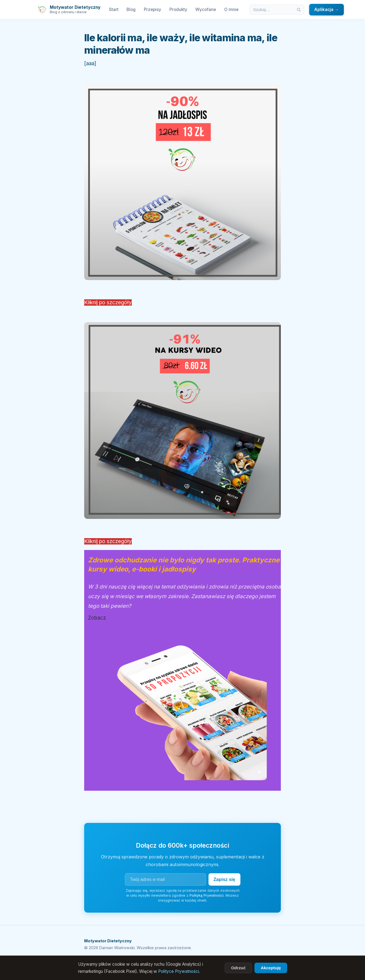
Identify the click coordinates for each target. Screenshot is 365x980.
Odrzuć (238, 968)
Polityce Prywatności (179, 971)
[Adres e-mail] (165, 879)
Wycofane (206, 9)
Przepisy (153, 9)
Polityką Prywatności (207, 895)
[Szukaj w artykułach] (272, 10)
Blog (131, 9)
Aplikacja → (326, 9)
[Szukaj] (299, 10)
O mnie (231, 9)
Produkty (178, 9)
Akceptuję (271, 968)
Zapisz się (223, 879)
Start (114, 9)
